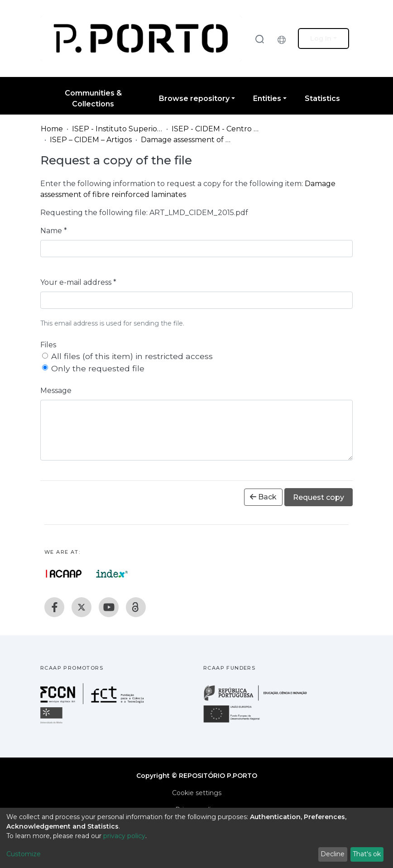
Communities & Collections (93, 98)
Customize (24, 854)
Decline (333, 854)
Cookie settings (197, 793)
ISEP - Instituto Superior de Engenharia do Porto (117, 129)
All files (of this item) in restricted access (132, 356)
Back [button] (263, 497)
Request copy (319, 497)
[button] (284, 38)
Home (52, 129)
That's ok (367, 854)
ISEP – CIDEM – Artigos (91, 140)
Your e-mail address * (78, 282)
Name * (54, 231)
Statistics (322, 98)
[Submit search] (259, 39)
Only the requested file (98, 368)
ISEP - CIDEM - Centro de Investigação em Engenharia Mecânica (217, 129)
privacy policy (124, 836)
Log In (321, 38)
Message (56, 391)
